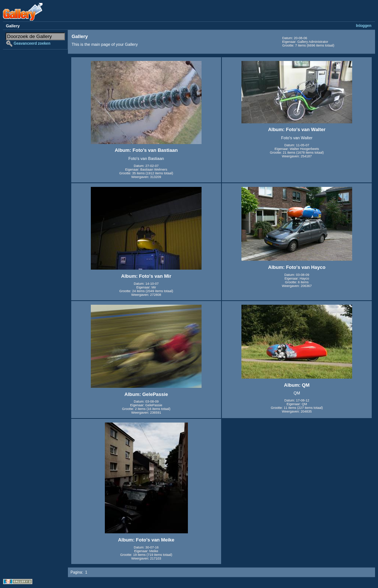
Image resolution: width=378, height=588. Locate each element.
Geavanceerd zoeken (32, 43)
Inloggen (364, 26)
